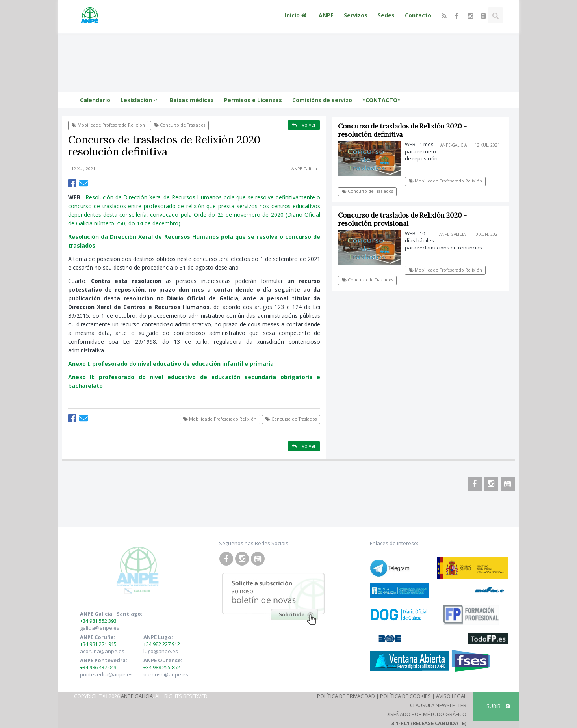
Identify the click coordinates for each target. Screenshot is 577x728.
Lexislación (140, 100)
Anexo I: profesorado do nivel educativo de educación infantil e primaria (171, 364)
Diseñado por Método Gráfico (426, 714)
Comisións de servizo (322, 100)
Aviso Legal (451, 696)
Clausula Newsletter (438, 705)
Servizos (356, 15)
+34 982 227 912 (162, 644)
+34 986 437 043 (98, 667)
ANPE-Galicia (304, 169)
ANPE (326, 15)
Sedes (386, 15)
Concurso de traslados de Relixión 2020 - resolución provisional (403, 219)
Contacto (418, 15)
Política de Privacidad (346, 696)
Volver (304, 125)
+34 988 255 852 (162, 667)
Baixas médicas (192, 100)
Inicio (297, 15)
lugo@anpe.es (161, 651)
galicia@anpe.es (100, 628)
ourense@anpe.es (166, 674)
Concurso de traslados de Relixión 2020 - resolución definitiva (403, 130)
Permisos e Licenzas (253, 100)
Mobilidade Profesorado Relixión (108, 125)
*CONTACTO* (381, 100)
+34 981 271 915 (98, 644)
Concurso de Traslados (180, 125)
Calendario (95, 100)
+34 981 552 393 (98, 621)
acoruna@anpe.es (102, 651)
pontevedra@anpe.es (106, 674)
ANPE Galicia (137, 696)
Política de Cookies (405, 696)
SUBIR (498, 706)
